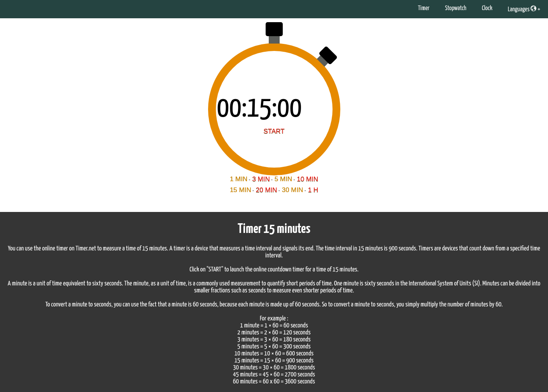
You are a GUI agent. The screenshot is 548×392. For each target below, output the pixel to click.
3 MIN (261, 179)
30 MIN (293, 190)
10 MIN (307, 179)
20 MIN (267, 190)
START (274, 131)
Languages (522, 9)
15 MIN (241, 190)
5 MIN (283, 179)
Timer (424, 8)
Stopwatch (456, 8)
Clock (487, 8)
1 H (313, 190)
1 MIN (239, 179)
